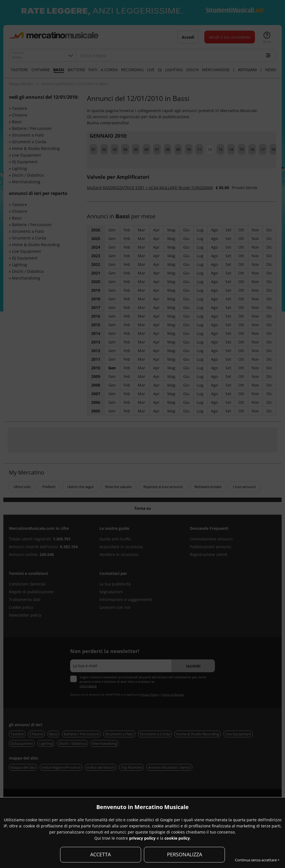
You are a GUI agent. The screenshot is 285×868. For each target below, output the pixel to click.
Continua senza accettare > (257, 860)
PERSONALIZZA (185, 854)
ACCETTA (100, 854)
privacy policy (142, 838)
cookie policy (177, 838)
